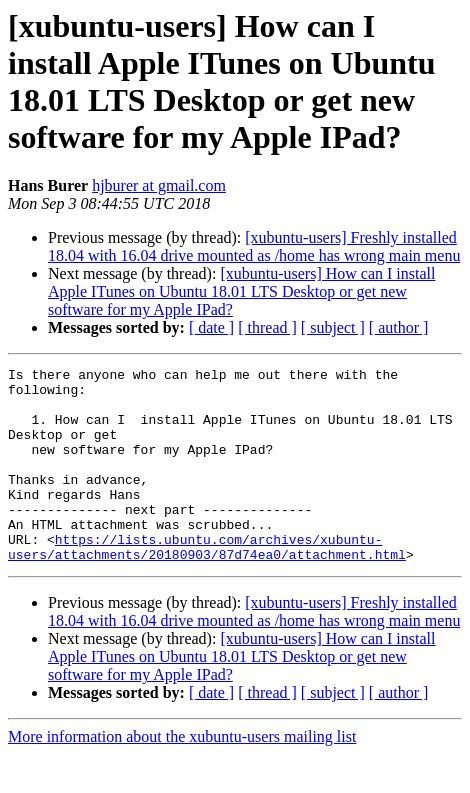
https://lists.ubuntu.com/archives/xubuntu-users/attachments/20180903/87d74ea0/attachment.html (207, 584)
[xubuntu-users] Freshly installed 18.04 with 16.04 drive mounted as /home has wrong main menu (254, 246)
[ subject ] (333, 327)
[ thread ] (267, 327)
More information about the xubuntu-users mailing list (182, 775)
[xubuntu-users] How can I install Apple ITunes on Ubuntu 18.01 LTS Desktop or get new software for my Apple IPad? (241, 291)
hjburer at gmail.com (159, 185)
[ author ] (399, 327)
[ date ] (211, 327)
